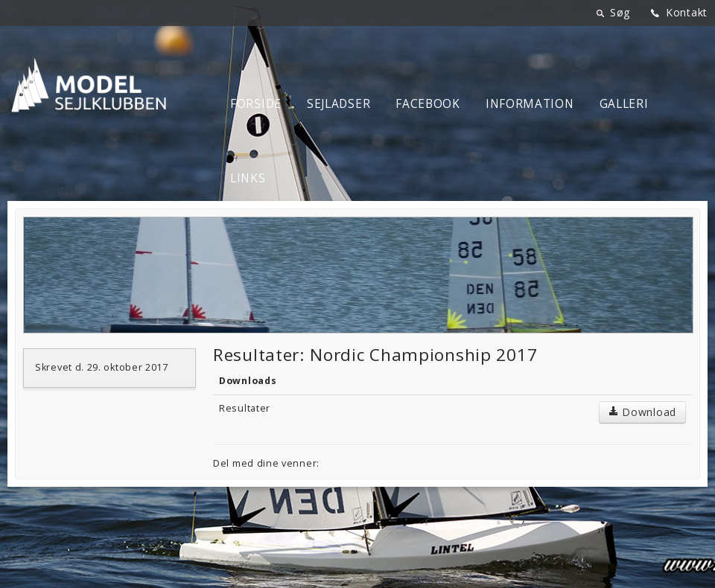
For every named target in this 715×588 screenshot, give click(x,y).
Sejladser (339, 104)
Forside (256, 104)
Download (642, 412)
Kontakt (687, 12)
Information (530, 104)
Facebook (428, 104)
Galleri (624, 104)
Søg (620, 12)
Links (248, 178)
